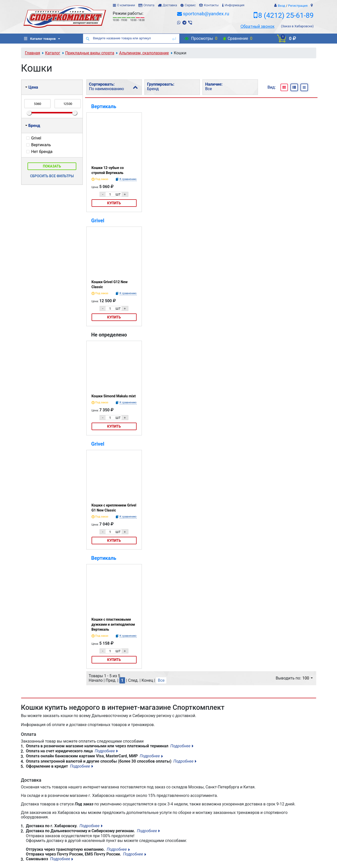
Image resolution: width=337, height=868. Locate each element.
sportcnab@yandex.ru (206, 14)
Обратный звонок (257, 26)
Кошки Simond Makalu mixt (114, 396)
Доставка (170, 5)
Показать (52, 166)
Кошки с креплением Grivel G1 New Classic (114, 508)
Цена (32, 87)
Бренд (33, 126)
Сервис (190, 5)
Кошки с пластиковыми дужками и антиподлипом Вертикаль (113, 624)
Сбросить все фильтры (52, 176)
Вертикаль (104, 106)
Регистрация (298, 6)
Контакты (211, 5)
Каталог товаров (40, 39)
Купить (114, 203)
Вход (281, 6)
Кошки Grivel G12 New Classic (110, 284)
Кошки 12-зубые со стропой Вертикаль (108, 170)
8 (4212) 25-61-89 (286, 15)
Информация (235, 5)
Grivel (98, 221)
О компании (126, 5)
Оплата (149, 5)
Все (161, 680)
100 (308, 678)
